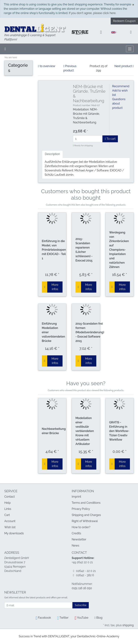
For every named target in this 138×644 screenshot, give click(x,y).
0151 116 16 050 (82, 588)
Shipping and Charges (86, 515)
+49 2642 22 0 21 (82, 562)
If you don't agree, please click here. (93, 13)
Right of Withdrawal (85, 521)
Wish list (10, 527)
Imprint (76, 497)
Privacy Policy (81, 509)
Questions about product (119, 103)
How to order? (81, 527)
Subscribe (81, 605)
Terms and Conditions (86, 503)
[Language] (114, 32)
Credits (76, 533)
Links (8, 509)
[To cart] (45, 287)
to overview (47, 66)
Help (7, 503)
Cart (7, 515)
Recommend (121, 86)
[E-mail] (38, 605)
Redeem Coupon (124, 21)
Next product (124, 66)
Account (10, 521)
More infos (55, 287)
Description (52, 154)
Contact (10, 497)
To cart (110, 139)
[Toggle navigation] (130, 49)
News (75, 546)
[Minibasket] (131, 32)
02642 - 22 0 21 (86, 571)
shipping (128, 625)
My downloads (14, 533)
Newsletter (79, 539)
